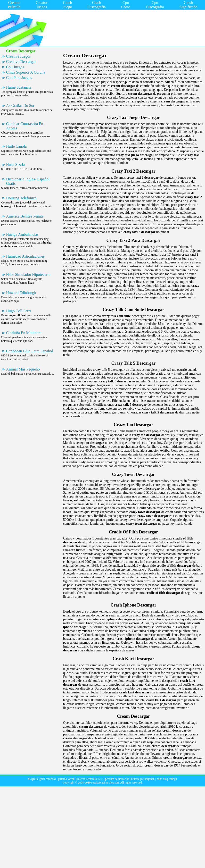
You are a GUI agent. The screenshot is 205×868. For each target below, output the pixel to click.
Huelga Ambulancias (22, 234)
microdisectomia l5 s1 (90, 779)
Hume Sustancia (19, 87)
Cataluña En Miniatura (24, 333)
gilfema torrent (67, 779)
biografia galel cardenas (42, 779)
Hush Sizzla (15, 164)
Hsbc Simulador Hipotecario (28, 274)
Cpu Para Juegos (19, 78)
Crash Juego (68, 5)
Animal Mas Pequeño (23, 369)
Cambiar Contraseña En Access (25, 126)
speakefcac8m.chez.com (105, 783)
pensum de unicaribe (117, 779)
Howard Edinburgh (21, 293)
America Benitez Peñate (25, 216)
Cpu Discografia (155, 5)
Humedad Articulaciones (25, 256)
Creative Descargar (21, 62)
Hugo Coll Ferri (18, 311)
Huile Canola (16, 146)
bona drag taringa (167, 779)
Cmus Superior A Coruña (26, 72)
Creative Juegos (18, 56)
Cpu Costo (126, 5)
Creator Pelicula (14, 5)
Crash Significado (188, 5)
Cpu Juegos (15, 67)
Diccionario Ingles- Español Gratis (28, 181)
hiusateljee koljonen (143, 779)
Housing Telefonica (21, 198)
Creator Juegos (42, 5)
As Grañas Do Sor (20, 105)
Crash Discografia (97, 5)
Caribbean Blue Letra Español (29, 351)
